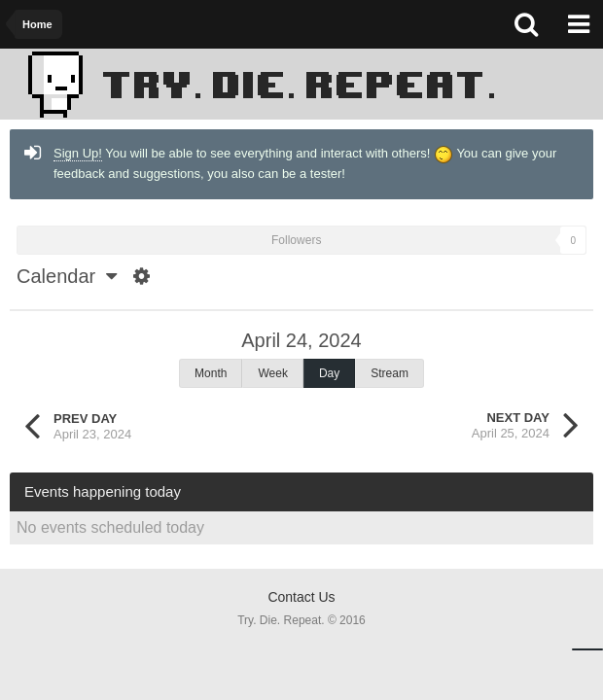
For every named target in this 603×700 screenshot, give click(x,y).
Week (272, 373)
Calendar (67, 276)
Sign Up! (78, 153)
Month (211, 373)
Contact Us (301, 597)
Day (329, 373)
